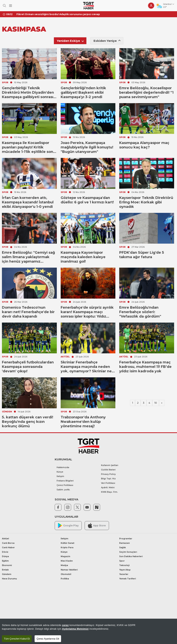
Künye (60, 472)
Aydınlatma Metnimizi (75, 629)
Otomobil (66, 574)
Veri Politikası (108, 483)
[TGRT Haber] (88, 6)
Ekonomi (7, 565)
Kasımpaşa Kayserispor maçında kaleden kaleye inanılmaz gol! (83, 257)
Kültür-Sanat (67, 543)
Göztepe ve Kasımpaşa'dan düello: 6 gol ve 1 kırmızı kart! (87, 200)
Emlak (5, 570)
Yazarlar (124, 574)
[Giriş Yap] (151, 6)
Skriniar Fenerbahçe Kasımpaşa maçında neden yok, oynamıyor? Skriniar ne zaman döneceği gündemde (87, 367)
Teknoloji (124, 565)
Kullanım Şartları (110, 465)
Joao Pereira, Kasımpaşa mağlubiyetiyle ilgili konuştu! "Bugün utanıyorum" (87, 147)
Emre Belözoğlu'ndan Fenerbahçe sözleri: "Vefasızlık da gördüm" (140, 312)
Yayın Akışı (125, 570)
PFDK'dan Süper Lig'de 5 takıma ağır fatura (142, 255)
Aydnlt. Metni (108, 488)
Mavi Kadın (67, 561)
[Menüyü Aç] (11, 6)
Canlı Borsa (8, 543)
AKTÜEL (65, 357)
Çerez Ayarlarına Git (48, 639)
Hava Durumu (9, 579)
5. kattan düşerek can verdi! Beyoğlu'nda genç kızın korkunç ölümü (28, 422)
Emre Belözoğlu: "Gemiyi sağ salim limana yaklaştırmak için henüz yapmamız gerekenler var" (29, 257)
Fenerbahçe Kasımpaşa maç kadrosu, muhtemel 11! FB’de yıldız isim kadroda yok (145, 367)
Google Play (68, 525)
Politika (65, 579)
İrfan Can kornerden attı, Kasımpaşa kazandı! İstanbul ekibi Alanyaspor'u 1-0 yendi (28, 202)
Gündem (7, 574)
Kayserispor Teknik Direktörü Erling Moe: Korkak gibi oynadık (146, 202)
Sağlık (123, 548)
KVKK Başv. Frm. (109, 492)
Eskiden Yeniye (107, 41)
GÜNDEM (7, 412)
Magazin (65, 556)
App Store (97, 525)
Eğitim (5, 561)
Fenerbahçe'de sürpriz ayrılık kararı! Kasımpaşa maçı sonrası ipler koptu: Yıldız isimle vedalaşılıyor (87, 312)
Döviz (5, 552)
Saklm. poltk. (63, 490)
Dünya (5, 556)
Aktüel (5, 539)
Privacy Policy (108, 474)
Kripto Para (67, 548)
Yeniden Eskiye (70, 41)
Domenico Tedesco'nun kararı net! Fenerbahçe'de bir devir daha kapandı (28, 312)
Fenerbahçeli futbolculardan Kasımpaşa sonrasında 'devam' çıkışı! (28, 367)
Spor (122, 561)
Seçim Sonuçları (128, 552)
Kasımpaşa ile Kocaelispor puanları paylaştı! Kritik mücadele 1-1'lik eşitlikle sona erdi (29, 147)
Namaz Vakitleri (69, 570)
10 (156, 403)
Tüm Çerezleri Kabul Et (17, 639)
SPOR (5, 83)
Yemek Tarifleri (128, 579)
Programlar (126, 539)
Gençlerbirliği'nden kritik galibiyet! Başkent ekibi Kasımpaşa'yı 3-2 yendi (83, 92)
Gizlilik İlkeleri (108, 470)
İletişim (60, 476)
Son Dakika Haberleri (131, 556)
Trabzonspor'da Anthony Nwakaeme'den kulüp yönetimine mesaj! (83, 422)
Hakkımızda (63, 467)
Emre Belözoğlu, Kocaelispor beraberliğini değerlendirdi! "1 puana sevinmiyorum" (146, 92)
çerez (65, 625)
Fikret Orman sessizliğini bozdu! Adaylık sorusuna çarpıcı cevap (58, 14)
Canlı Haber (8, 548)
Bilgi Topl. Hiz (108, 479)
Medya (64, 565)
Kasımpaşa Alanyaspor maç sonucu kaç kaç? (144, 145)
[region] (88, 631)
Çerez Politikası (65, 485)
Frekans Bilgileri (65, 481)
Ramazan (124, 543)
